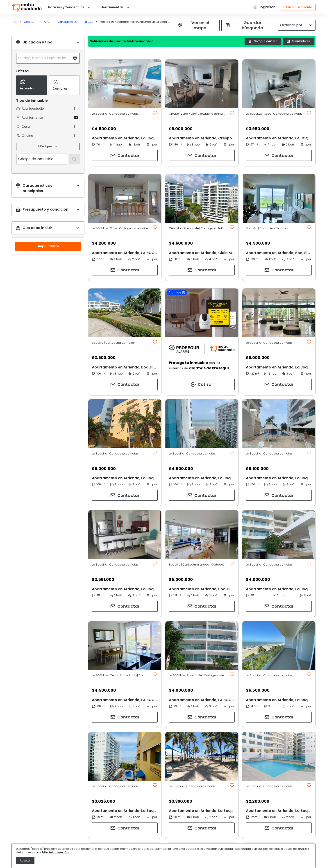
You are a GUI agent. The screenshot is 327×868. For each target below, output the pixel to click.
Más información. (56, 852)
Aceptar (25, 860)
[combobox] (44, 58)
